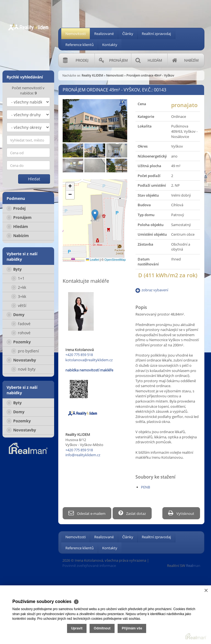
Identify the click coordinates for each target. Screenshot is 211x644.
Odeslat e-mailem (87, 513)
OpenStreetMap (115, 260)
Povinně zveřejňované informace (89, 565)
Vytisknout (181, 513)
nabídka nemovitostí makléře (89, 370)
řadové (21, 324)
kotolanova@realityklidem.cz (89, 360)
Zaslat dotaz (134, 513)
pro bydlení (26, 351)
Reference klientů (80, 45)
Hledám (18, 226)
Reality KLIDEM (92, 75)
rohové (21, 333)
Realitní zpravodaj (156, 34)
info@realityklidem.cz (83, 455)
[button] (95, 215)
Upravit (77, 628)
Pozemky (19, 342)
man (193, 565)
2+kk (19, 287)
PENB (145, 487)
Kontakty (110, 45)
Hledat (34, 179)
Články (128, 34)
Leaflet (92, 260)
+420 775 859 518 (79, 355)
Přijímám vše (132, 628)
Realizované (104, 34)
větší (19, 305)
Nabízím (18, 236)
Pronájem (20, 217)
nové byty (24, 369)
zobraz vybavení (155, 290)
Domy (16, 315)
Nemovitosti (76, 34)
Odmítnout (102, 628)
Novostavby (22, 360)
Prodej (16, 208)
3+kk (19, 296)
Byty (15, 269)
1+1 (18, 278)
